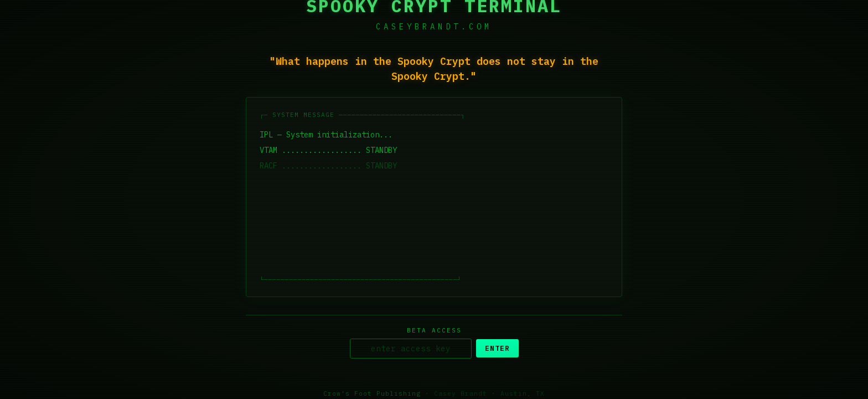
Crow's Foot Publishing (372, 394)
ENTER (497, 349)
